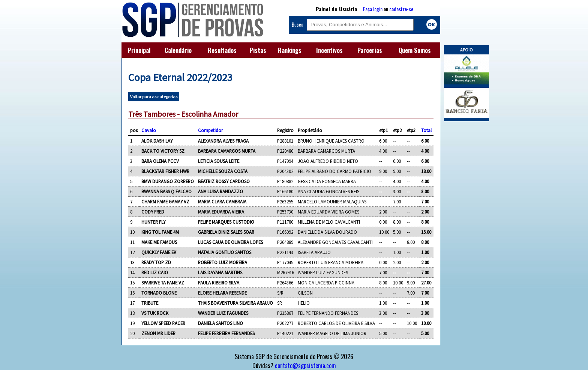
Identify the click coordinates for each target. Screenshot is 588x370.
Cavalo (149, 130)
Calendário (178, 50)
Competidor (210, 130)
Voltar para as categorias (154, 97)
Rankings (290, 50)
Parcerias (370, 50)
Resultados (222, 50)
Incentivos (329, 50)
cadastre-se (401, 9)
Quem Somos (415, 50)
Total (426, 130)
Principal (139, 50)
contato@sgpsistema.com (305, 365)
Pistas (258, 50)
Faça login (373, 9)
